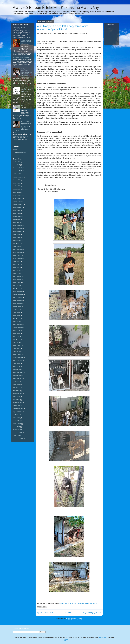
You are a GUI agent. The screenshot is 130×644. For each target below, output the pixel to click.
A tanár (23, 106)
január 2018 (16, 342)
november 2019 (17, 303)
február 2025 (17, 189)
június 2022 (16, 261)
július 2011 (16, 415)
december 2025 (17, 168)
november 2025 (17, 171)
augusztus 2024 (18, 207)
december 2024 (17, 195)
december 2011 (17, 403)
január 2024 (16, 222)
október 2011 (17, 406)
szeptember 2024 (18, 204)
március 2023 (17, 240)
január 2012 (16, 400)
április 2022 (16, 267)
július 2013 (16, 382)
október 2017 (17, 346)
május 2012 (16, 397)
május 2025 (16, 183)
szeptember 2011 (18, 409)
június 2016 (16, 364)
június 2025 (16, 180)
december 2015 (17, 373)
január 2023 (16, 246)
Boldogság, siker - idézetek (21, 58)
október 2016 (17, 355)
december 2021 (17, 276)
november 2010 (17, 433)
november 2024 (17, 198)
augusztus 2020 (18, 297)
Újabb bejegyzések (45, 613)
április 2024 (16, 213)
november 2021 (17, 279)
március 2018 (17, 336)
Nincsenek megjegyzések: (88, 604)
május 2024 (16, 210)
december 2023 (17, 225)
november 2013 (17, 379)
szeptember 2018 (18, 327)
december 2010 (17, 430)
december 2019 (17, 300)
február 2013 (17, 388)
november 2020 (17, 291)
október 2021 (17, 282)
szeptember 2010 (18, 439)
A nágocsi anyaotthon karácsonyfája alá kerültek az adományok (26, 72)
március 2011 (17, 424)
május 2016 (16, 367)
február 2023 (17, 243)
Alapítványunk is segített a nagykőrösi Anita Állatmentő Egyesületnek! (63, 28)
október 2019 (17, 306)
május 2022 (16, 264)
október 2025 (17, 174)
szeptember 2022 (18, 258)
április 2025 (16, 186)
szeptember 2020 (18, 294)
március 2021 (17, 285)
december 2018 (17, 324)
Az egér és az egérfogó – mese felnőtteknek (26, 90)
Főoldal (68, 613)
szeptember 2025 (18, 177)
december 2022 (17, 249)
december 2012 (17, 394)
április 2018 (16, 333)
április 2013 (16, 385)
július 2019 (16, 309)
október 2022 (17, 255)
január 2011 (16, 427)
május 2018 (16, 330)
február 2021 (17, 288)
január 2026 (16, 165)
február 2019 (17, 318)
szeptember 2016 (18, 358)
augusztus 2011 (18, 412)
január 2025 (16, 192)
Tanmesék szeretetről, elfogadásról (19, 28)
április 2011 (16, 421)
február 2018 (17, 340)
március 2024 (17, 216)
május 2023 (16, 237)
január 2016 (16, 370)
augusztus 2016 (18, 361)
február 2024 (17, 219)
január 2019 (16, 321)
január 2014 (16, 376)
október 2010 (17, 436)
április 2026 (16, 162)
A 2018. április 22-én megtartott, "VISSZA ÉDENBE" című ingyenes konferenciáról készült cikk (22, 126)
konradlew (102, 637)
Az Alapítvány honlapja (20, 152)
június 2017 (16, 348)
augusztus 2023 (18, 231)
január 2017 (16, 352)
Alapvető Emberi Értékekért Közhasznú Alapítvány (56, 8)
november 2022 (17, 252)
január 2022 (16, 273)
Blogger (65, 640)
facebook (16, 149)
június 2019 (16, 312)
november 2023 (17, 228)
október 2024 (17, 201)
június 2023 (16, 234)
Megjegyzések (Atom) (74, 619)
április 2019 (16, 315)
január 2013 (16, 391)
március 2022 (17, 270)
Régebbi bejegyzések (92, 613)
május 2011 (16, 418)
